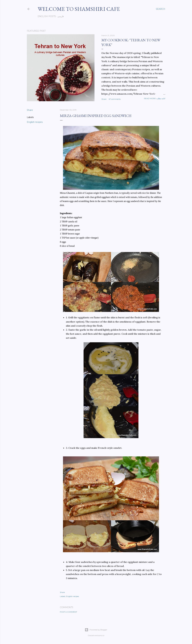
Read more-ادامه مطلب (155, 98)
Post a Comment (68, 612)
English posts (47, 16)
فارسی (61, 16)
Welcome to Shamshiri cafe (79, 9)
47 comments (115, 99)
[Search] (160, 9)
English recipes (35, 122)
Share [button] (104, 99)
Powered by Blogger (96, 630)
